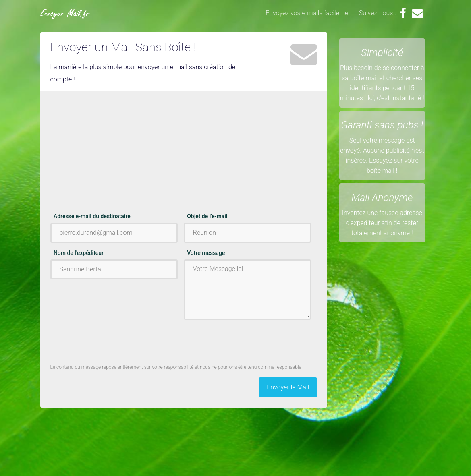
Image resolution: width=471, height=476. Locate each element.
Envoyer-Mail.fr (65, 14)
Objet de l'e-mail (207, 216)
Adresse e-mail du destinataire (92, 216)
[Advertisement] (184, 156)
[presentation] (245, 341)
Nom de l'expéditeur (79, 253)
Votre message (206, 253)
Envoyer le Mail (288, 387)
